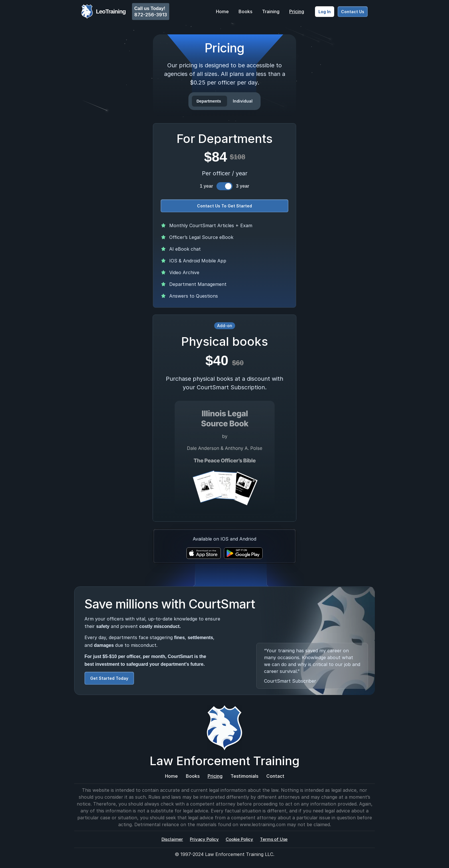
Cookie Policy (239, 839)
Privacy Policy (204, 839)
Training (271, 11)
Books (245, 11)
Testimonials (244, 776)
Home (222, 11)
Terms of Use (274, 839)
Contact (275, 776)
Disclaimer (172, 839)
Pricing (297, 11)
